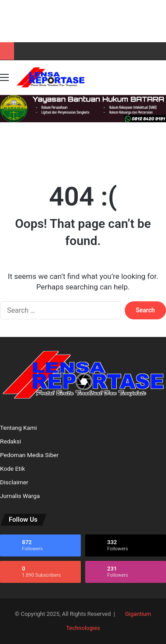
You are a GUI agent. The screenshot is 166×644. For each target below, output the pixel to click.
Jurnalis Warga (20, 496)
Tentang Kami (18, 428)
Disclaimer (14, 482)
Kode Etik (13, 468)
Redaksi (11, 441)
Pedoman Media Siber (29, 455)
